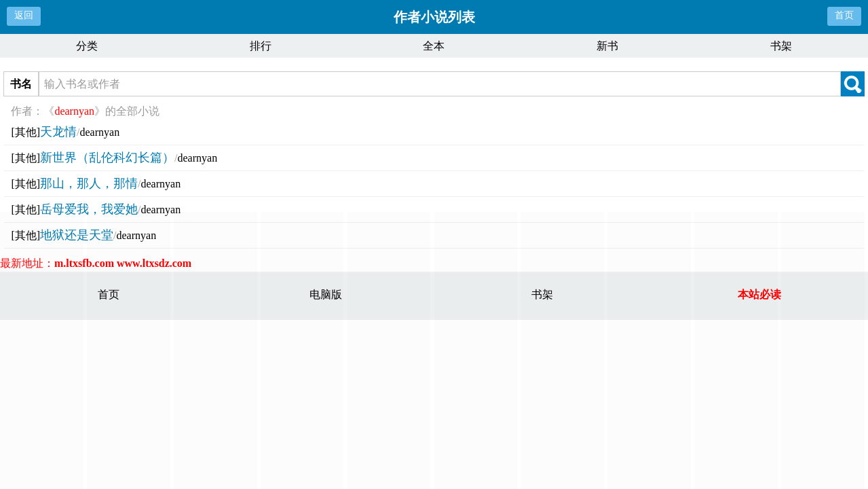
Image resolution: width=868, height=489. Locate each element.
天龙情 (58, 132)
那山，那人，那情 (89, 183)
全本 (434, 46)
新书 (607, 46)
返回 (24, 15)
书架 (781, 46)
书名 (21, 84)
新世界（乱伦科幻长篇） (107, 158)
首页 (844, 15)
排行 (261, 46)
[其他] (25, 132)
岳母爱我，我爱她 (89, 209)
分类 (87, 46)
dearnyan (100, 132)
